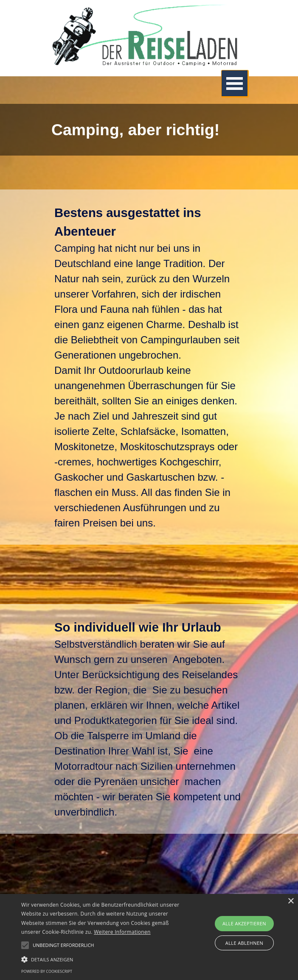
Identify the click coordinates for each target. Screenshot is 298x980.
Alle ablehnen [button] (244, 943)
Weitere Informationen (122, 932)
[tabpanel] (149, 130)
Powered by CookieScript (47, 971)
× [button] (291, 901)
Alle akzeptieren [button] (244, 923)
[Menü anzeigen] (235, 84)
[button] (104, 958)
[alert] (149, 937)
